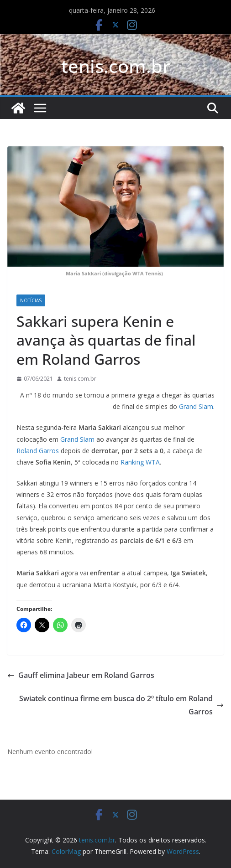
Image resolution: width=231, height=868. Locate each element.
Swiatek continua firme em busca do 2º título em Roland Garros (121, 705)
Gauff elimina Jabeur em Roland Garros (81, 675)
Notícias (31, 300)
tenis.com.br (116, 66)
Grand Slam (196, 406)
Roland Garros (38, 451)
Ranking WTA (140, 462)
